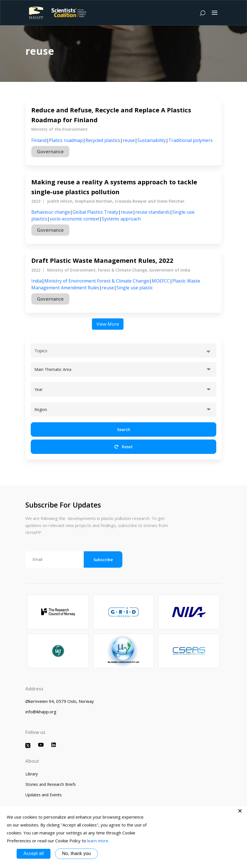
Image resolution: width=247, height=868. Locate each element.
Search (124, 429)
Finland (39, 140)
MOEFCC (161, 281)
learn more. (98, 841)
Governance (50, 152)
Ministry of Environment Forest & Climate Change (97, 281)
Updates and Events (44, 795)
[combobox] (123, 351)
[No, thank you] (240, 811)
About (32, 761)
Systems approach (121, 219)
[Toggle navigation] (215, 13)
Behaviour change (51, 212)
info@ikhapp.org (41, 712)
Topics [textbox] (41, 351)
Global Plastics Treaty (95, 212)
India (37, 281)
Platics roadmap (66, 140)
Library (32, 774)
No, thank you (76, 853)
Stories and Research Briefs (51, 784)
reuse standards (153, 212)
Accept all (34, 853)
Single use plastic (135, 288)
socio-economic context (74, 219)
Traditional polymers (190, 140)
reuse (129, 140)
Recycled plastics (103, 140)
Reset (124, 447)
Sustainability (152, 140)
